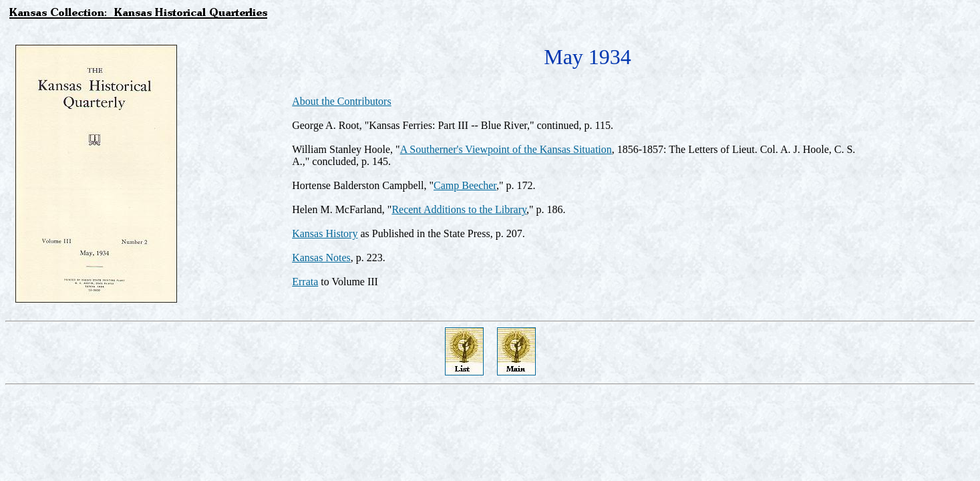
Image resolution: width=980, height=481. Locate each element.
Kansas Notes (321, 258)
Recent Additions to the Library (459, 209)
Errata (305, 282)
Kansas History (325, 233)
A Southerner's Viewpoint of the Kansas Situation (506, 149)
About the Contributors (341, 101)
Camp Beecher (465, 185)
